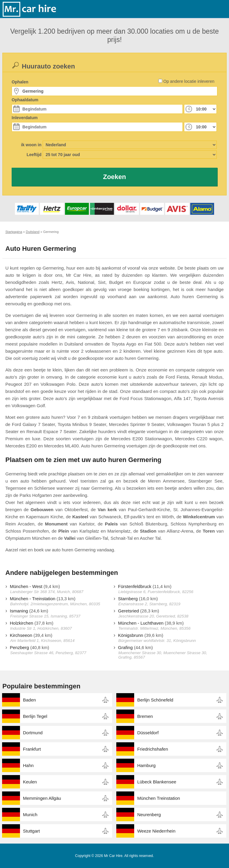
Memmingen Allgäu (42, 798)
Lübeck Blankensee (157, 782)
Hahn (28, 765)
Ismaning (19, 611)
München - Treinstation (33, 599)
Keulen (30, 782)
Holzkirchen (21, 623)
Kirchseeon (21, 635)
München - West (26, 586)
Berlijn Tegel (35, 716)
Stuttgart (31, 831)
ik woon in (31, 145)
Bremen (145, 716)
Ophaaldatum (25, 100)
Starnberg (128, 599)
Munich (30, 815)
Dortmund (33, 733)
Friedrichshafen (153, 749)
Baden (29, 700)
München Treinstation (158, 798)
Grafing (125, 647)
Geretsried (129, 611)
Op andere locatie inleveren (189, 81)
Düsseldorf (148, 733)
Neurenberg (149, 815)
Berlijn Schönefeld (155, 700)
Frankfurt (32, 749)
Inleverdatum (25, 118)
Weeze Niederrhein (156, 831)
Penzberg (19, 647)
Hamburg (146, 765)
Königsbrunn (131, 635)
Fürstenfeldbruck (135, 586)
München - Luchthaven (141, 623)
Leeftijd (34, 155)
